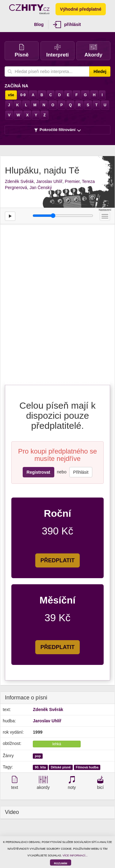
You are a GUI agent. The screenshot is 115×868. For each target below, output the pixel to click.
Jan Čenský (41, 188)
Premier (72, 181)
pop (38, 756)
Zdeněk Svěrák (19, 181)
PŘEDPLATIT (58, 560)
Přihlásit (81, 472)
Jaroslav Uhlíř (49, 181)
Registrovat (38, 472)
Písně (22, 51)
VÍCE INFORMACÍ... (75, 855)
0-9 (23, 95)
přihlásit (67, 25)
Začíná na (16, 86)
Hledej (100, 71)
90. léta (40, 767)
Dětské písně (61, 767)
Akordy (93, 51)
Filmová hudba (87, 767)
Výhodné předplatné (81, 9)
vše (11, 95)
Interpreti (58, 51)
